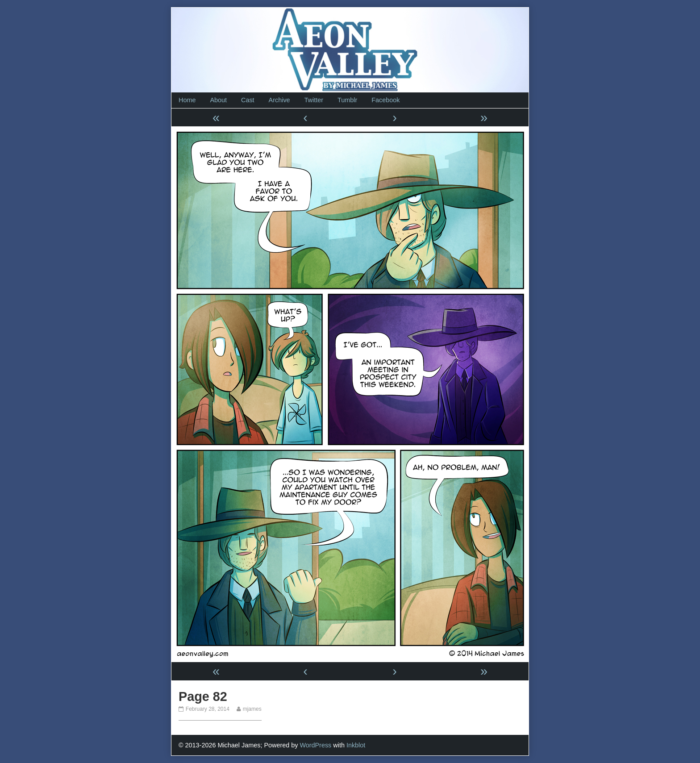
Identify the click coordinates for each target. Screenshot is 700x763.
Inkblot (356, 745)
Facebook (385, 100)
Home (187, 100)
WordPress (315, 745)
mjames (252, 709)
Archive (279, 100)
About (218, 100)
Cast (248, 100)
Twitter (314, 100)
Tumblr (347, 100)
